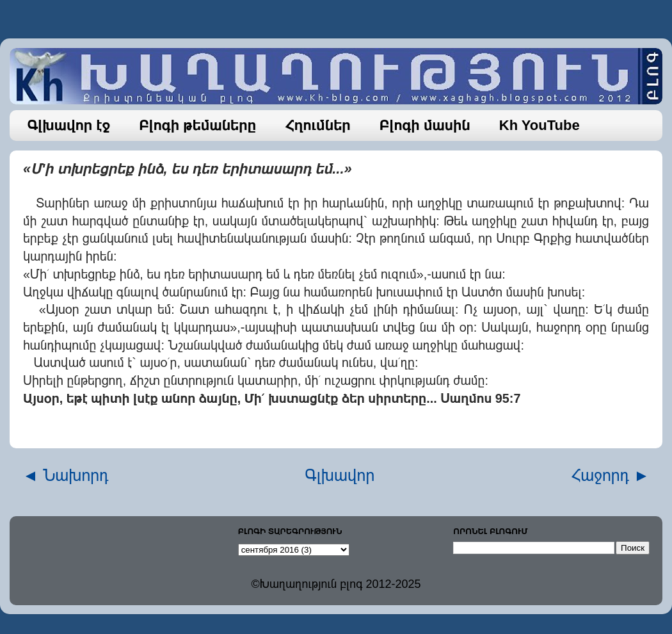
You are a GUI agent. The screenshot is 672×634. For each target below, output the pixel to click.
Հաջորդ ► (610, 475)
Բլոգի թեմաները (197, 125)
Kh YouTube (540, 125)
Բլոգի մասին (425, 125)
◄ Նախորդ (66, 475)
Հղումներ (318, 125)
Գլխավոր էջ (69, 125)
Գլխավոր (340, 475)
